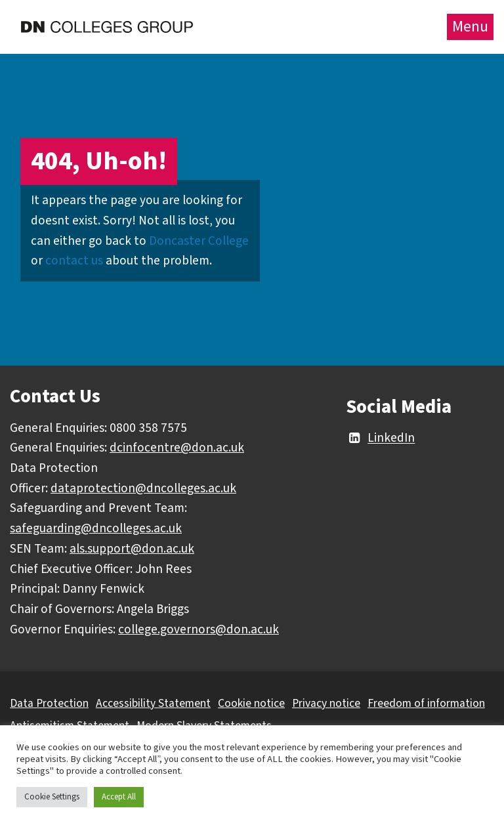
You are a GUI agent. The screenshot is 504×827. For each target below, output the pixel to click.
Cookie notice (251, 703)
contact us (74, 261)
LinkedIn (380, 438)
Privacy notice (326, 703)
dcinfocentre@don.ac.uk (177, 448)
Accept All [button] (119, 797)
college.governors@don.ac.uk (199, 629)
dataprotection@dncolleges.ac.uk (143, 488)
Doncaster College (199, 241)
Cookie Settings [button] (52, 797)
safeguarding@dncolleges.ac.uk (96, 528)
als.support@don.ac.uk (132, 549)
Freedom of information (426, 703)
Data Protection (49, 703)
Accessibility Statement (153, 703)
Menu (470, 27)
